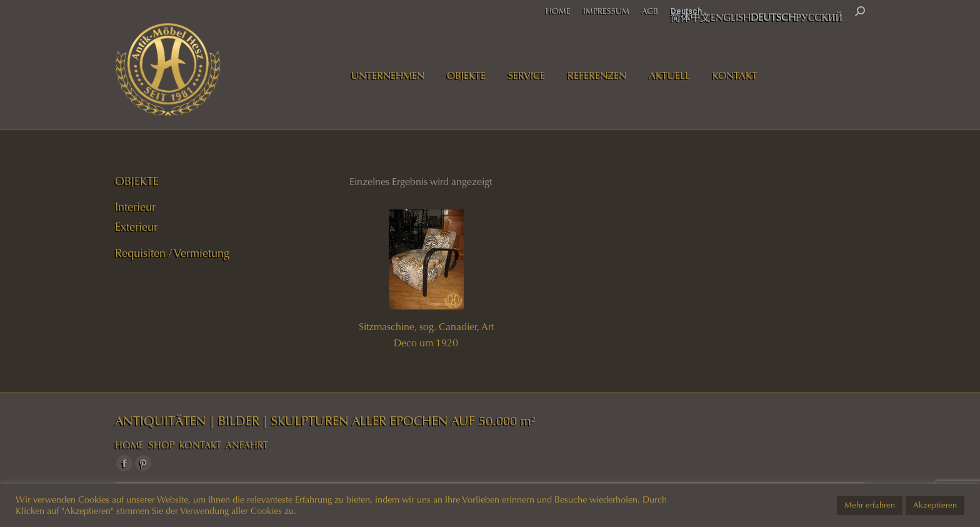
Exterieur (136, 227)
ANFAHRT (247, 445)
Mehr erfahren (870, 505)
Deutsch (686, 11)
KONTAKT (200, 445)
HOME (129, 445)
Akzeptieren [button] (935, 505)
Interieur (135, 207)
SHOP (162, 445)
